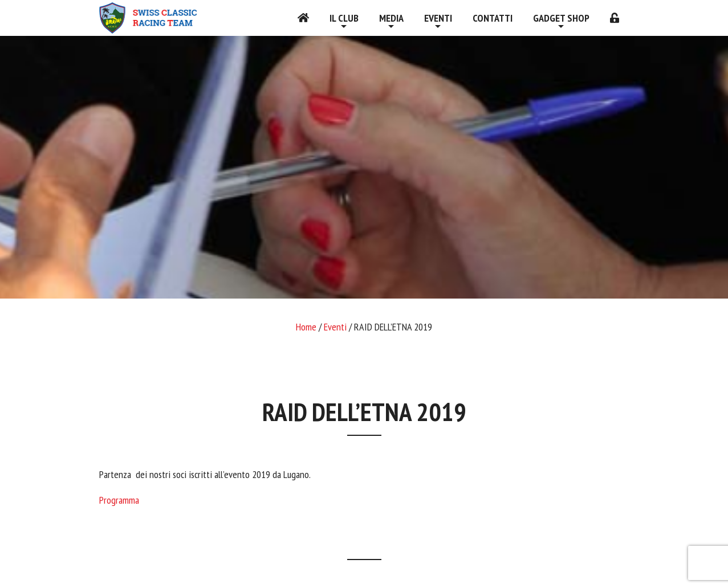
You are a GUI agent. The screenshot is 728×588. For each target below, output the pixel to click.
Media (391, 18)
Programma (119, 500)
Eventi (438, 18)
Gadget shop (561, 18)
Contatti (493, 18)
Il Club (344, 18)
